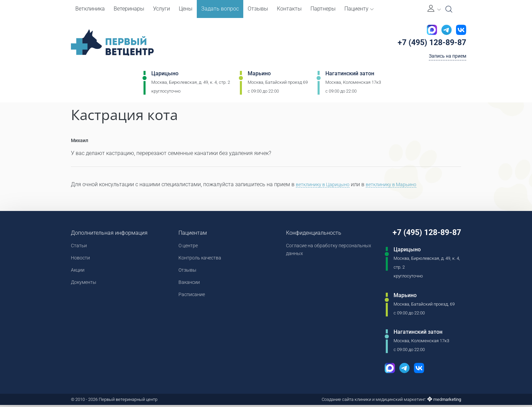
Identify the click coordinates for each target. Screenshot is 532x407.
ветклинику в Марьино (402, 185)
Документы (85, 287)
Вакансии (187, 287)
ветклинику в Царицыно (326, 185)
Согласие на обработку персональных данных (309, 251)
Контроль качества (199, 260)
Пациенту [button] (359, 9)
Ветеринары (129, 9)
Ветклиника (90, 9)
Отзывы (258, 9)
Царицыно (165, 77)
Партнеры (323, 9)
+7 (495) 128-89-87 (427, 44)
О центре (186, 247)
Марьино (259, 77)
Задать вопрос (220, 9)
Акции (79, 274)
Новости (82, 260)
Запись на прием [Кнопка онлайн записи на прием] (445, 59)
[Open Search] (449, 9)
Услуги (161, 9)
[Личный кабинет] (434, 9)
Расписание (190, 300)
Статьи (80, 247)
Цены (186, 9)
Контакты (289, 9)
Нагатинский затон (350, 77)
